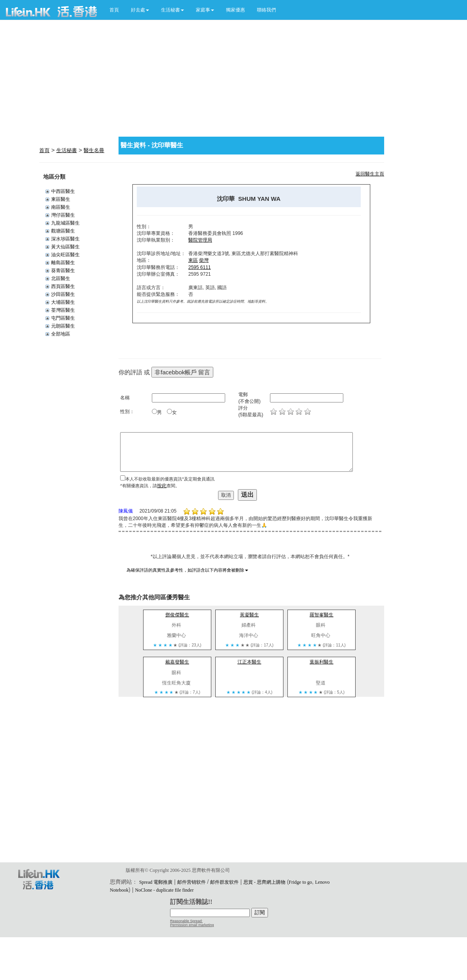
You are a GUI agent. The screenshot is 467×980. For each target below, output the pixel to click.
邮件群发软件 (224, 882)
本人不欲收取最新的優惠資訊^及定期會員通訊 (170, 479)
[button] (140, 10)
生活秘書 (67, 150)
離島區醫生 (63, 263)
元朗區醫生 (63, 326)
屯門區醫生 (63, 318)
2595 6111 (200, 267)
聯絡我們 (266, 10)
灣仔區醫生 (63, 215)
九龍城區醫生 (65, 223)
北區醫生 (61, 278)
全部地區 (61, 334)
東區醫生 (61, 199)
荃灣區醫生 (63, 310)
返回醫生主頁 (370, 174)
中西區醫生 (63, 191)
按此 (162, 486)
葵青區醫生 (63, 271)
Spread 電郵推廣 (156, 882)
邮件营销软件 (191, 882)
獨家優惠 (235, 10)
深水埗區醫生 (65, 239)
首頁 (114, 10)
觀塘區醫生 (63, 231)
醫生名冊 (94, 150)
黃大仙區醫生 (65, 247)
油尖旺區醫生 (65, 255)
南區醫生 (61, 207)
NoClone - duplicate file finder (164, 890)
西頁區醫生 (63, 286)
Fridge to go (300, 882)
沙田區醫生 (63, 294)
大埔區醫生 (63, 302)
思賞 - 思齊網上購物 (264, 882)
